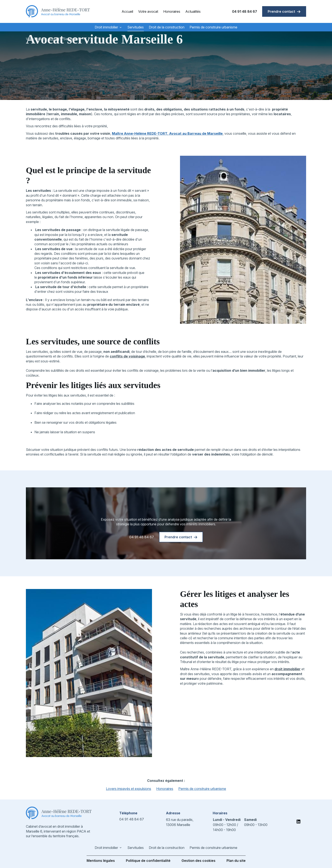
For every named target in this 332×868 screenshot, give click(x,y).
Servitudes (136, 27)
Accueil (127, 11)
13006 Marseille (180, 822)
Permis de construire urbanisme (213, 27)
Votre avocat (148, 11)
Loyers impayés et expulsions (129, 789)
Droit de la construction (167, 27)
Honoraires (172, 11)
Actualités (193, 11)
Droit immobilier (106, 27)
